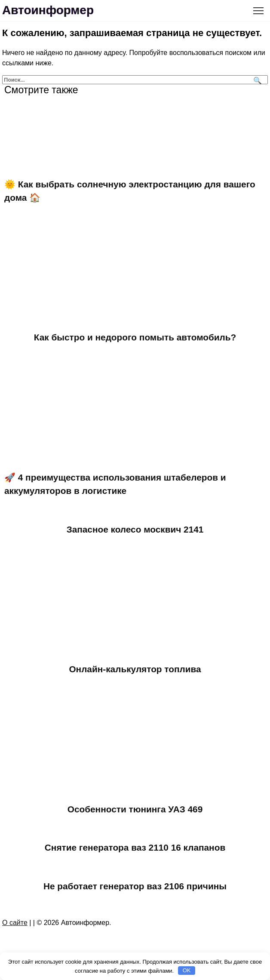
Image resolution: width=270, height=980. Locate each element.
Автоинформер (48, 10)
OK (187, 970)
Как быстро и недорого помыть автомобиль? (135, 337)
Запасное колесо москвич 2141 (135, 529)
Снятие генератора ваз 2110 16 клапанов (135, 847)
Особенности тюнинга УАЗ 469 (135, 809)
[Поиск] (256, 80)
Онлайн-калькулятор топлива (135, 669)
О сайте (15, 923)
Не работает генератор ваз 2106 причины (135, 886)
